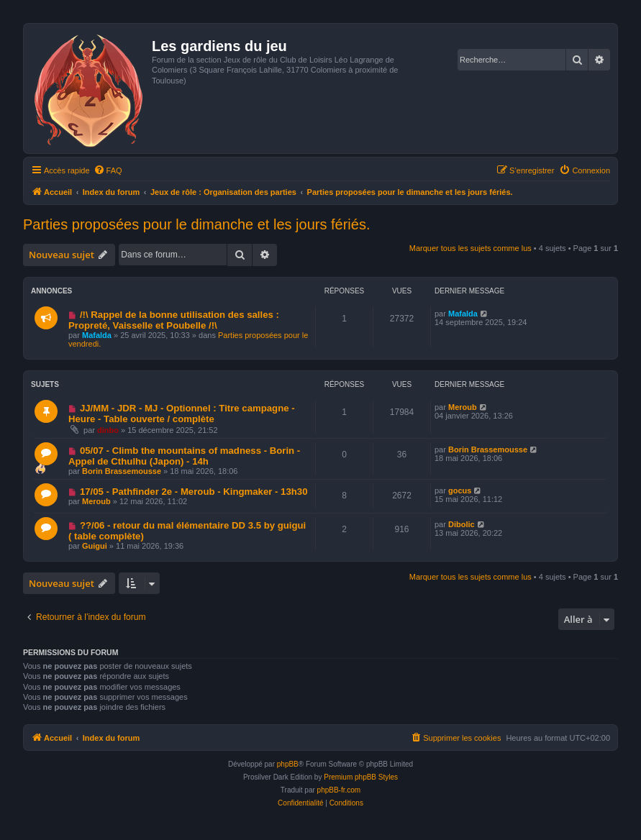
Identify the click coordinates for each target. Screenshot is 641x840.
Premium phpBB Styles (361, 777)
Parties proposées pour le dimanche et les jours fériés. (196, 224)
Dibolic (462, 524)
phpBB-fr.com (339, 790)
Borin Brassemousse (122, 471)
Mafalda (97, 335)
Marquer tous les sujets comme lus (470, 248)
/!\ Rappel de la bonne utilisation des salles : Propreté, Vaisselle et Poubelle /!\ (174, 320)
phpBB (288, 764)
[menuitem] (108, 170)
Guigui (95, 546)
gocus (460, 490)
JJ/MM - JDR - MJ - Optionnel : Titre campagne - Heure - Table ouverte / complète (182, 414)
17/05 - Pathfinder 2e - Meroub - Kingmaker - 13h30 (194, 492)
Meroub (463, 407)
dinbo (108, 430)
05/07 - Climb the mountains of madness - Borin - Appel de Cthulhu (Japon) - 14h (184, 456)
